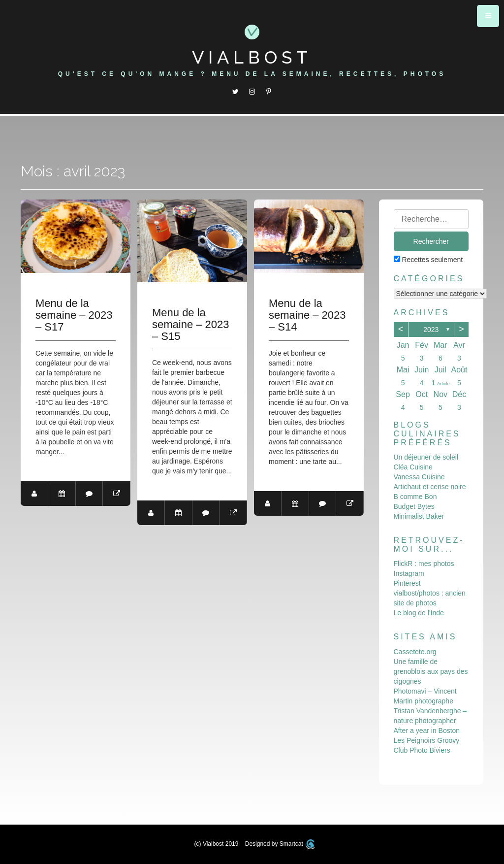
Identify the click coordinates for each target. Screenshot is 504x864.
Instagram (409, 573)
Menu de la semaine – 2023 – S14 (308, 315)
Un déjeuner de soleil (426, 457)
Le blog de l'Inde (419, 613)
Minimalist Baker (419, 516)
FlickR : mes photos (424, 564)
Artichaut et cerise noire (430, 487)
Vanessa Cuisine (419, 477)
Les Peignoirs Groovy (427, 740)
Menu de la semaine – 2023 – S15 (191, 325)
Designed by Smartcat (280, 844)
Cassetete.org (415, 652)
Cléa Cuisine (413, 467)
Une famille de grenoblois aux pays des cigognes (431, 671)
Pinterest (407, 583)
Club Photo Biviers (422, 750)
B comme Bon (415, 497)
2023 (431, 330)
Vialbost (252, 57)
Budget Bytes (414, 506)
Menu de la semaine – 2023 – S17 (74, 315)
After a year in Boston (427, 731)
